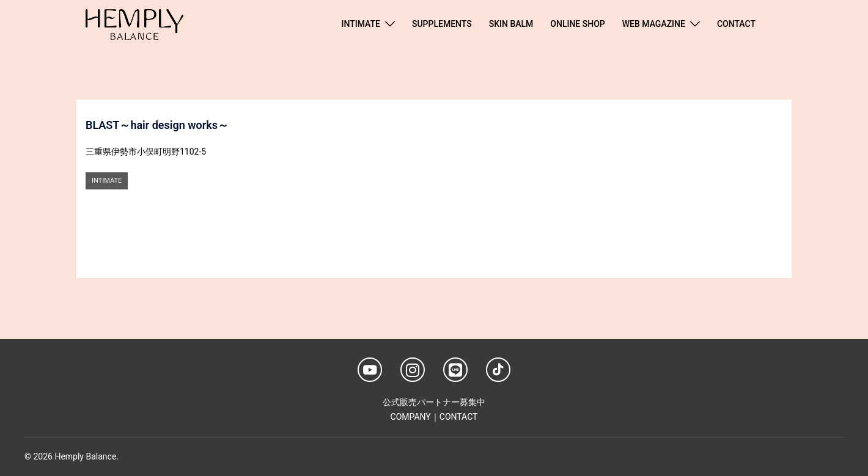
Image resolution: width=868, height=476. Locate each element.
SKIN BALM (511, 24)
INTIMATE (361, 24)
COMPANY (411, 417)
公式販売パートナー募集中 (434, 402)
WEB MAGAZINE (654, 24)
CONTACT (736, 24)
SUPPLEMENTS (442, 24)
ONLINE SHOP (577, 24)
